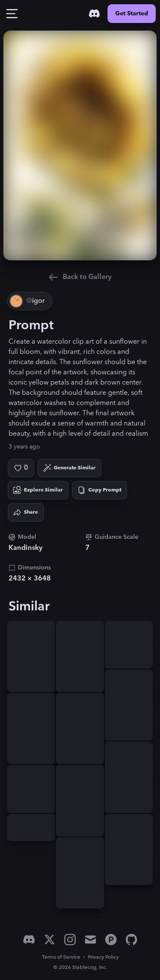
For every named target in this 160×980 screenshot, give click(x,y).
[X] (49, 940)
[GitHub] (131, 940)
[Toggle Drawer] (12, 14)
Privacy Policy (103, 957)
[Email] (90, 940)
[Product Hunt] (111, 940)
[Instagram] (70, 940)
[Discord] (94, 14)
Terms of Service (61, 957)
